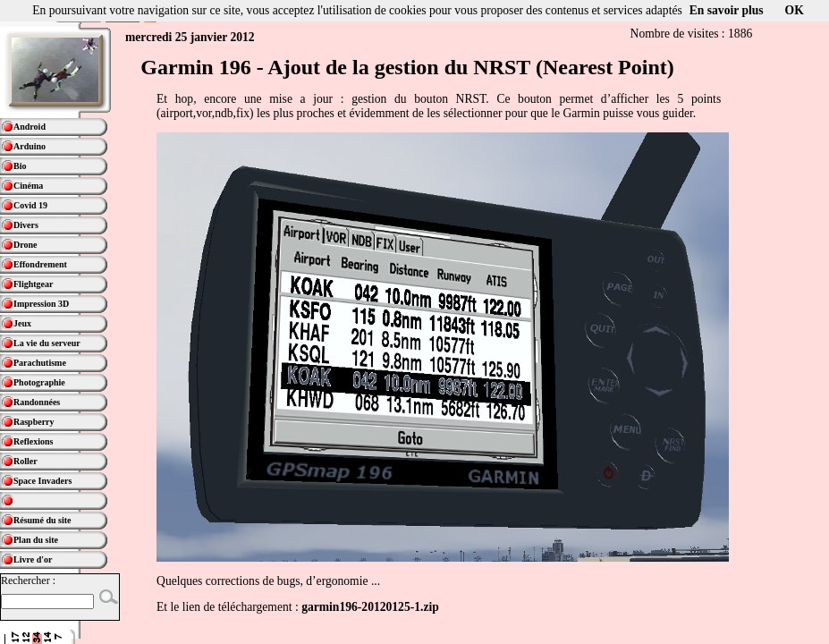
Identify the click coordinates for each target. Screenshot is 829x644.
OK (795, 10)
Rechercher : (28, 580)
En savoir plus (727, 10)
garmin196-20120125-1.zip (370, 607)
